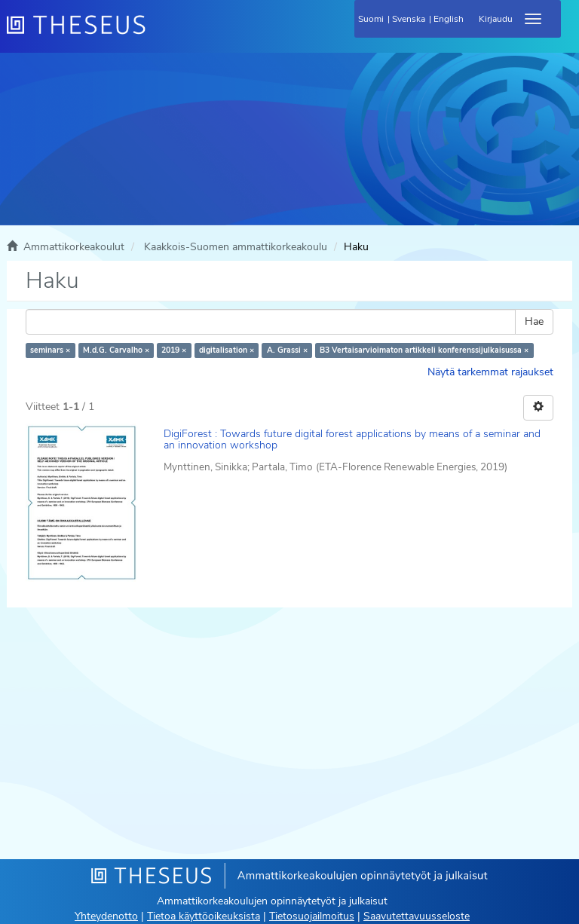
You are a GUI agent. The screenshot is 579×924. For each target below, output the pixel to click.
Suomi (371, 19)
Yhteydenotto (106, 916)
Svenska (409, 19)
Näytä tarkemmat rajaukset (490, 372)
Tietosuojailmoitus (312, 916)
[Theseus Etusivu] (158, 34)
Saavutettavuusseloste (417, 916)
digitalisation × (227, 350)
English (449, 19)
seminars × (50, 350)
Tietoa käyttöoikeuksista (204, 916)
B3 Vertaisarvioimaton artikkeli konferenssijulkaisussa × (424, 350)
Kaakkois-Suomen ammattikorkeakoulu (236, 247)
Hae (534, 321)
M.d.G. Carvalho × (116, 350)
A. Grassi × (287, 350)
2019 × (174, 350)
